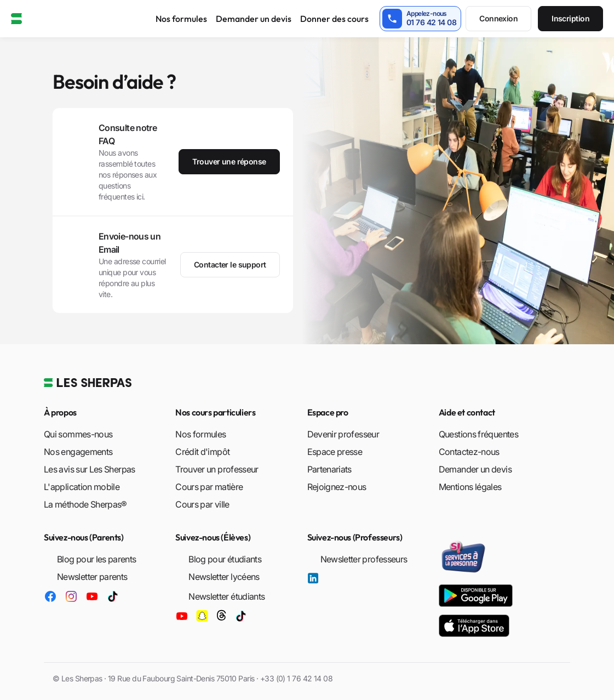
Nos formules (181, 19)
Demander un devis (254, 19)
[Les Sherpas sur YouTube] (92, 596)
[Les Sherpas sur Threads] (221, 613)
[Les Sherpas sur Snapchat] (202, 613)
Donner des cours (334, 19)
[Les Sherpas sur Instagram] (71, 596)
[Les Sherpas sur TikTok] (113, 596)
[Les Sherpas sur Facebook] (50, 596)
